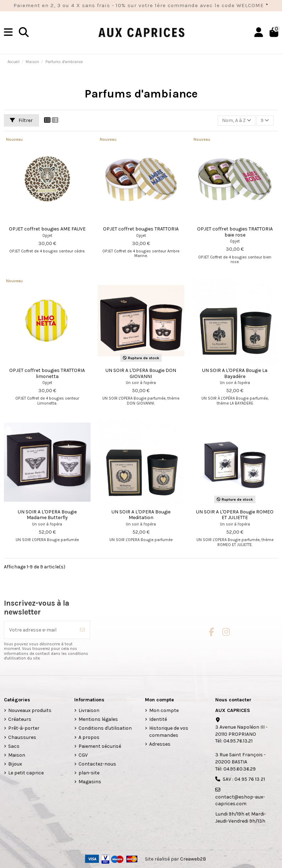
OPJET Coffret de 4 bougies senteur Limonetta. (47, 401)
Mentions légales (98, 719)
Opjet (47, 236)
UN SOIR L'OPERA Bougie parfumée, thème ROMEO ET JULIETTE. (235, 542)
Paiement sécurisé (100, 746)
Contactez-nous (97, 764)
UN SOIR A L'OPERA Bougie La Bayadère (235, 373)
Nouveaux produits (30, 710)
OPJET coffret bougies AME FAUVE (47, 229)
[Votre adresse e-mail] (40, 630)
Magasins (90, 782)
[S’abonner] (82, 630)
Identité (158, 719)
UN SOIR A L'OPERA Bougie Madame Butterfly (47, 515)
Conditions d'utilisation (105, 728)
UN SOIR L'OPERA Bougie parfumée (47, 540)
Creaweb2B (193, 859)
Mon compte (164, 710)
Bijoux (15, 764)
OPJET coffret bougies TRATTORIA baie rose (235, 232)
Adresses (160, 744)
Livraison (89, 710)
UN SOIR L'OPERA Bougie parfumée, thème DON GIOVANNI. (141, 401)
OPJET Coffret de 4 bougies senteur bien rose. (235, 260)
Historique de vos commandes (169, 732)
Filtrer (21, 120)
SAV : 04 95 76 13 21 (244, 779)
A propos (89, 737)
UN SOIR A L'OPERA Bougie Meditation (141, 515)
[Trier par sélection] (237, 121)
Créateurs (20, 719)
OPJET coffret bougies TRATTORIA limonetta (47, 373)
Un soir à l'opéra (141, 383)
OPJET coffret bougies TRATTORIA (141, 229)
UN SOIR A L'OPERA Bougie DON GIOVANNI (141, 373)
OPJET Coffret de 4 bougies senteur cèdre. (47, 251)
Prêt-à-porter (24, 728)
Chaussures (22, 737)
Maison (17, 755)
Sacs (14, 746)
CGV (83, 755)
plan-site (89, 773)
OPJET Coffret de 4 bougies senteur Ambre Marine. (141, 254)
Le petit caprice (26, 773)
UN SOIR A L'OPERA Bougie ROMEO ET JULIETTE (235, 515)
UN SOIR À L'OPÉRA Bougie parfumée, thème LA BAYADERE (235, 401)
